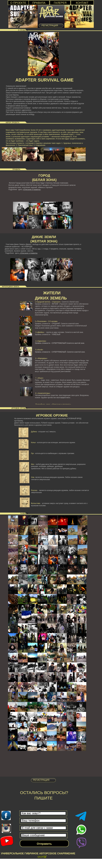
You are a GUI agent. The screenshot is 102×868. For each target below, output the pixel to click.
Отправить (44, 844)
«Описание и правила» (32, 190)
